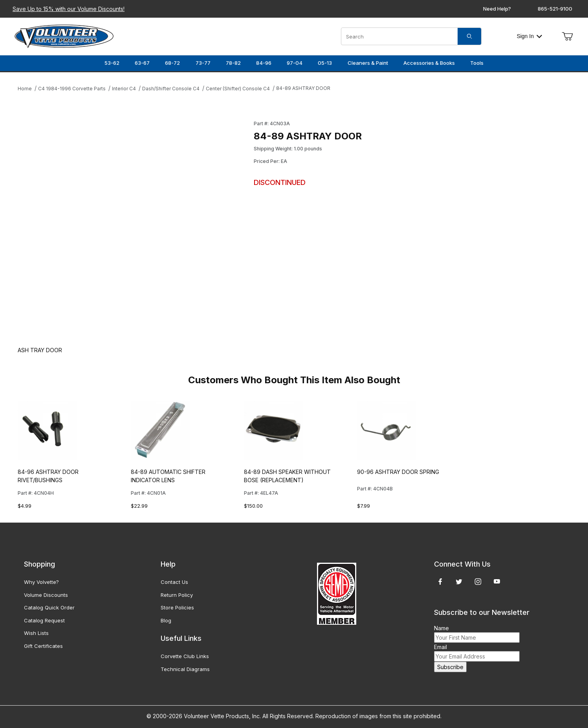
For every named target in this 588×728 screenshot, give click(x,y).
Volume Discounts (46, 595)
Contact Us (174, 582)
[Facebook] (440, 582)
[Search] (469, 36)
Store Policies (177, 607)
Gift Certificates (43, 646)
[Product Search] (399, 36)
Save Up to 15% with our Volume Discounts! (69, 9)
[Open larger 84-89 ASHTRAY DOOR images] (133, 225)
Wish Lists (36, 633)
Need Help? (497, 9)
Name (441, 628)
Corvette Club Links (185, 656)
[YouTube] (497, 582)
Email (441, 647)
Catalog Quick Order (49, 607)
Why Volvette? (41, 582)
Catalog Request (44, 620)
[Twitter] (459, 582)
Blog (166, 620)
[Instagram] (478, 582)
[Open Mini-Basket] (567, 37)
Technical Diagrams (185, 669)
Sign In (529, 36)
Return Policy (177, 595)
